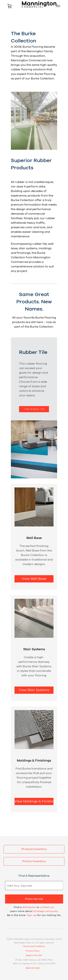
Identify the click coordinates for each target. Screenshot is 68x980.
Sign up (32, 915)
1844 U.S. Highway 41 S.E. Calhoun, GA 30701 (34, 964)
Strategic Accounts (46, 911)
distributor (29, 907)
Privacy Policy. (33, 951)
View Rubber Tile (34, 409)
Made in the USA (34, 955)
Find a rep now (34, 899)
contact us (47, 907)
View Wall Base (34, 579)
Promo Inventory (34, 861)
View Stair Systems (34, 690)
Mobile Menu (56, 6)
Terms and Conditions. (34, 946)
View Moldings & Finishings (34, 801)
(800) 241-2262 (33, 968)
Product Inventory (34, 849)
